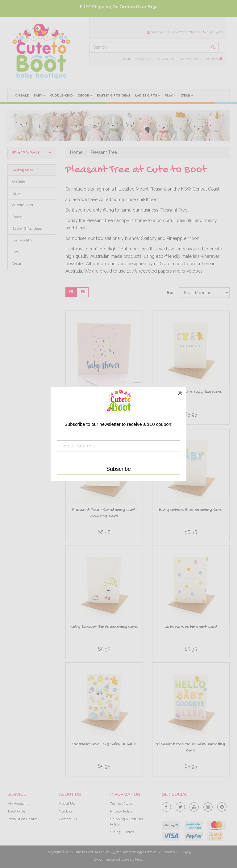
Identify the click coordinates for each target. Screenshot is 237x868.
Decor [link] (17, 217)
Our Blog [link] (66, 811)
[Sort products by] (204, 293)
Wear (187, 95)
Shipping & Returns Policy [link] (127, 822)
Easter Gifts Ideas (114, 95)
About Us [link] (67, 804)
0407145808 (213, 32)
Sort (170, 293)
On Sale (22, 95)
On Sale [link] (19, 181)
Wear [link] (17, 264)
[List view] (83, 292)
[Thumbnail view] (71, 292)
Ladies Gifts (148, 95)
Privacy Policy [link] (122, 811)
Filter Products (32, 152)
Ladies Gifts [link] (22, 240)
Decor (85, 95)
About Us (143, 59)
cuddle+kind (61, 95)
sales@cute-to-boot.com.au (173, 32)
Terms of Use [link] (121, 804)
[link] (166, 806)
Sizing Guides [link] (122, 832)
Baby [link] (17, 193)
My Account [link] (18, 804)
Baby (39, 95)
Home (126, 59)
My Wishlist (166, 59)
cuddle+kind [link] (23, 205)
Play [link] (16, 252)
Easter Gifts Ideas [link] (27, 228)
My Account (191, 59)
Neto (139, 860)
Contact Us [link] (68, 819)
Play (170, 95)
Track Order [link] (17, 811)
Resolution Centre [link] (23, 819)
